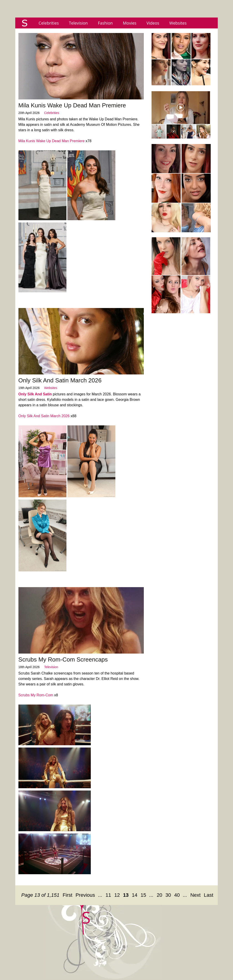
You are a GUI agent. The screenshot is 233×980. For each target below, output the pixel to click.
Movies (130, 23)
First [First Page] (67, 895)
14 (134, 895)
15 (143, 895)
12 (117, 895)
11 (108, 895)
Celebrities (49, 23)
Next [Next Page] (195, 895)
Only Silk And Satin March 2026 (60, 380)
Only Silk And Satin (35, 394)
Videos (153, 23)
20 (160, 895)
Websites (178, 23)
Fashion (105, 23)
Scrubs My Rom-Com (36, 695)
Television (78, 23)
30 (168, 895)
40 (177, 895)
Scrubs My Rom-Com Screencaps (63, 659)
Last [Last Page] (209, 895)
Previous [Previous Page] (85, 895)
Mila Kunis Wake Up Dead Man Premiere (72, 105)
